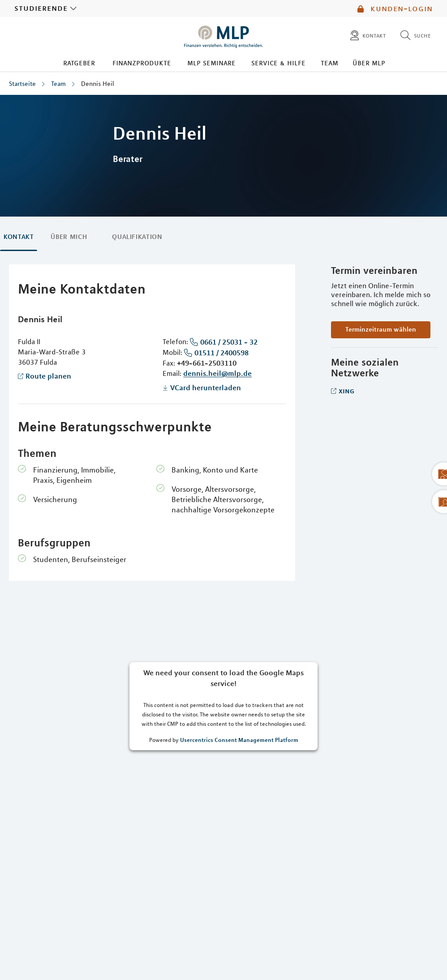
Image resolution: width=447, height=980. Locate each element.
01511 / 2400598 (221, 353)
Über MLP (369, 63)
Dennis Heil (98, 84)
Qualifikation (137, 237)
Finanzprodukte (142, 63)
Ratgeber (79, 63)
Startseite (22, 84)
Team (329, 63)
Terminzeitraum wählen (381, 329)
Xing (346, 391)
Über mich (69, 237)
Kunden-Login (395, 9)
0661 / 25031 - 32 (229, 342)
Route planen (48, 376)
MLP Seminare (211, 63)
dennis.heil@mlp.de (217, 373)
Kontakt (19, 237)
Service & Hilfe (278, 63)
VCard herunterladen (206, 388)
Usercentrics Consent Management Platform (239, 739)
